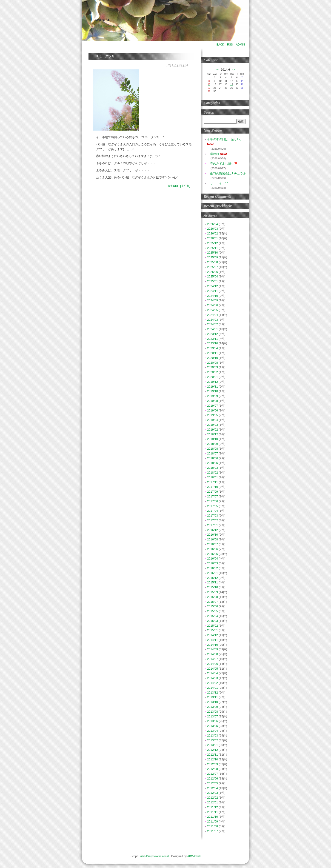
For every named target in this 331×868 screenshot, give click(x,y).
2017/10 (213, 487)
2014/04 (213, 673)
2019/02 (213, 430)
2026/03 (213, 229)
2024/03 (213, 320)
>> (233, 70)
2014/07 (213, 659)
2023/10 (213, 343)
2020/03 (213, 367)
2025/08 (213, 262)
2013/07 (213, 716)
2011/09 (213, 821)
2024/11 (213, 291)
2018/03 (213, 468)
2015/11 (213, 582)
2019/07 (213, 406)
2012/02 (213, 798)
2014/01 (213, 688)
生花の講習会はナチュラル (227, 173)
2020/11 (213, 353)
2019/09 (213, 396)
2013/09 (213, 707)
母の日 (213, 154)
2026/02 (213, 233)
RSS (230, 45)
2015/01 (213, 630)
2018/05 (213, 463)
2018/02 (213, 473)
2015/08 (213, 597)
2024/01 (213, 329)
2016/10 (213, 535)
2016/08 (213, 539)
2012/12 (213, 750)
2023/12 (213, 334)
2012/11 (213, 755)
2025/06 (213, 272)
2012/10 (213, 759)
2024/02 (213, 324)
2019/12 (213, 382)
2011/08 (213, 826)
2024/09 (213, 300)
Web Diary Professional (154, 856)
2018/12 (213, 434)
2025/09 (213, 257)
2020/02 (213, 372)
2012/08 (213, 769)
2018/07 (213, 453)
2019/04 (213, 420)
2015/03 (213, 621)
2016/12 (213, 530)
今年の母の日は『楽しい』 (225, 139)
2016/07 (213, 544)
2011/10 (213, 817)
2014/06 (213, 664)
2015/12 (213, 578)
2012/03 (213, 793)
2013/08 (213, 712)
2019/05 (213, 415)
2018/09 (213, 444)
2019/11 (213, 387)
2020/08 (213, 363)
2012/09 (213, 764)
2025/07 (213, 267)
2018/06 (213, 458)
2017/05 (213, 506)
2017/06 (213, 501)
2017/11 (213, 482)
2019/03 (213, 425)
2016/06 (213, 549)
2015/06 (213, 606)
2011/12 (213, 807)
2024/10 (213, 296)
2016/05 (213, 554)
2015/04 (213, 616)
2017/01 (213, 525)
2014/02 (213, 683)
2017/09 (213, 492)
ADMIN (240, 45)
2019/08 (213, 401)
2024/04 (213, 315)
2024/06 (213, 305)
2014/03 (213, 678)
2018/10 (213, 439)
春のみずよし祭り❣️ (222, 164)
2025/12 (213, 243)
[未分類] (185, 186)
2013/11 (213, 697)
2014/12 (213, 635)
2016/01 (213, 573)
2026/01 (213, 238)
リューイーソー (219, 183)
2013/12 (213, 692)
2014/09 (213, 649)
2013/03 (213, 735)
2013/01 (213, 745)
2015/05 (213, 611)
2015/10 (213, 587)
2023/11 (213, 339)
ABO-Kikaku (195, 856)
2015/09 (213, 592)
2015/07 (213, 602)
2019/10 (213, 391)
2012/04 (213, 788)
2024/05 (213, 310)
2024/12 (213, 286)
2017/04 (213, 511)
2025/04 (213, 276)
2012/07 (213, 774)
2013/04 (213, 731)
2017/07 (213, 496)
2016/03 (213, 563)
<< (217, 70)
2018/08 (213, 449)
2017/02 (213, 520)
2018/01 (213, 477)
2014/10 (213, 645)
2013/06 (213, 721)
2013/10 (213, 702)
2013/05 (213, 726)
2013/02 (213, 740)
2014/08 (213, 654)
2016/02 (213, 568)
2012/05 (213, 783)
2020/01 (213, 377)
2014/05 (213, 669)
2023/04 (213, 348)
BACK (220, 45)
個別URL (173, 186)
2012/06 (213, 778)
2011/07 (213, 831)
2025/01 (213, 281)
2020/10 (213, 358)
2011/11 (213, 812)
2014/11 (213, 640)
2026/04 (213, 224)
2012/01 (213, 802)
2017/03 (213, 515)
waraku (103, 20)
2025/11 (213, 248)
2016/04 (213, 558)
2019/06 (213, 410)
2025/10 (213, 253)
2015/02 (213, 626)
